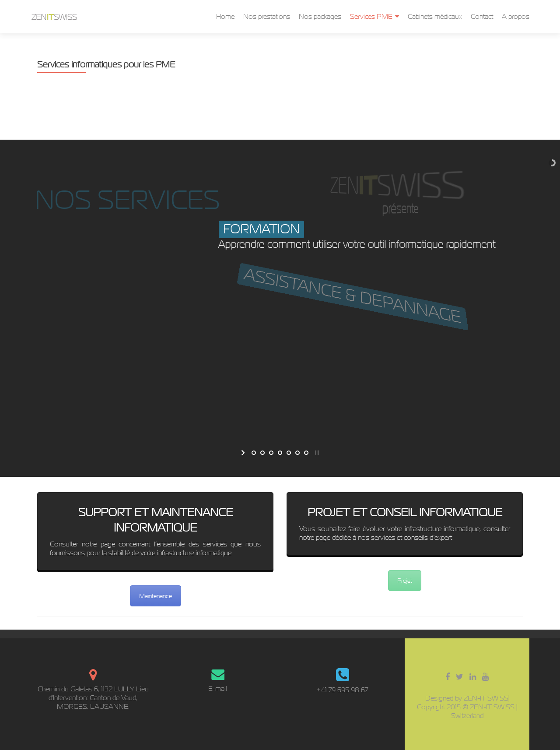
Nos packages (320, 16)
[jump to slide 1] (254, 453)
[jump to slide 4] (280, 453)
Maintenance (156, 596)
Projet (405, 581)
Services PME (371, 16)
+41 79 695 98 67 (342, 690)
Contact (482, 16)
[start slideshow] (244, 453)
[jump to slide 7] (306, 453)
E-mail (218, 688)
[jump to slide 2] (262, 453)
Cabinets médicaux (435, 16)
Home (225, 16)
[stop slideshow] (316, 453)
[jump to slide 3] (271, 453)
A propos (516, 16)
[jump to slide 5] (289, 453)
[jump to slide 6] (297, 453)
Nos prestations (267, 16)
